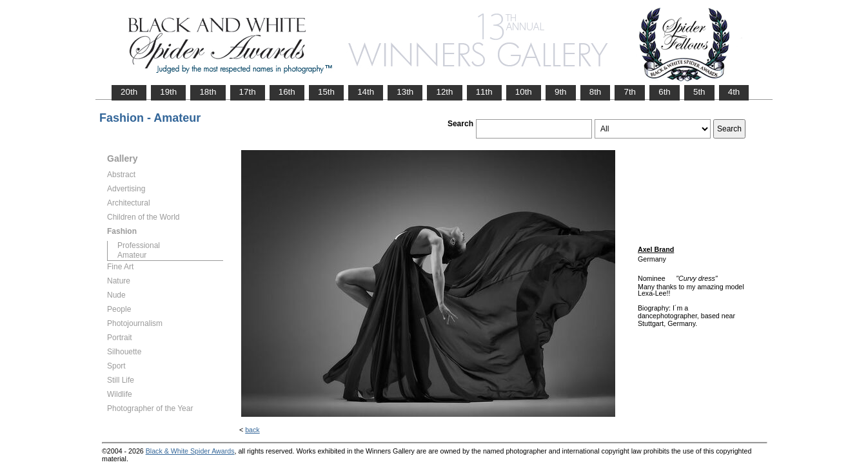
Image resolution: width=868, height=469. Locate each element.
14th (366, 92)
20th (129, 92)
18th (208, 92)
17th (248, 92)
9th (561, 92)
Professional (139, 245)
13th (405, 92)
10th (524, 92)
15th (326, 92)
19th (168, 92)
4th (734, 92)
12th (444, 92)
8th (596, 92)
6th (665, 92)
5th (699, 92)
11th (484, 92)
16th (287, 92)
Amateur (132, 255)
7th (630, 92)
